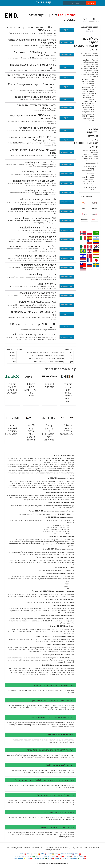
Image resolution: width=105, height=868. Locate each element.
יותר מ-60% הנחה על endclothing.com (36, 256)
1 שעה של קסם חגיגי (49, 385)
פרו (38, 856)
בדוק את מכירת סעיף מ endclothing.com (34, 335)
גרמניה (51, 854)
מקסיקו (69, 856)
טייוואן (83, 858)
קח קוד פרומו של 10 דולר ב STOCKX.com (11, 388)
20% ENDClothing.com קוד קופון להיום (36, 97)
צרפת (30, 854)
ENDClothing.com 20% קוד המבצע (38, 128)
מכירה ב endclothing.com (43, 237)
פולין (57, 854)
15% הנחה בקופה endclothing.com (38, 199)
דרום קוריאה (19, 856)
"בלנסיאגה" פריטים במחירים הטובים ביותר (33, 246)
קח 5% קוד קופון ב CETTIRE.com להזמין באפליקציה (47, 432)
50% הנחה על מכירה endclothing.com (36, 218)
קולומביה (54, 856)
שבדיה (36, 858)
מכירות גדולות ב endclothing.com (38, 228)
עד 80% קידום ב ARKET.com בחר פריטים (30, 390)
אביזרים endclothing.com (43, 274)
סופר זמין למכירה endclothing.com (37, 293)
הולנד (44, 854)
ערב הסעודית (75, 858)
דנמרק (51, 858)
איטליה (23, 854)
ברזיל (32, 856)
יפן (27, 856)
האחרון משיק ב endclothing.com (39, 265)
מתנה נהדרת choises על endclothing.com (34, 209)
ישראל (66, 858)
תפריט (91, 3)
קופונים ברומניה (20, 858)
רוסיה (29, 858)
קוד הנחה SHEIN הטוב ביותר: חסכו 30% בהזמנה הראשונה (68, 393)
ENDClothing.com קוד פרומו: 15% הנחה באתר (31, 75)
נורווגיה (58, 858)
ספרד (78, 854)
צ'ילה (62, 856)
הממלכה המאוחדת (68, 854)
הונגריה (43, 858)
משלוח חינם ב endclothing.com (39, 162)
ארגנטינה (45, 856)
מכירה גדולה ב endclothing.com (39, 171)
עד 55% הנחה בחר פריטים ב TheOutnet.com (64, 430)
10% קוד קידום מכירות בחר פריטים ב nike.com (31, 432)
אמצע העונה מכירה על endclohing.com (35, 181)
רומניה (37, 854)
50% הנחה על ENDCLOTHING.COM (38, 302)
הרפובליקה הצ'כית (79, 856)
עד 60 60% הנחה (47, 284)
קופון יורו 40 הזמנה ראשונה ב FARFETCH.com (9, 430)
